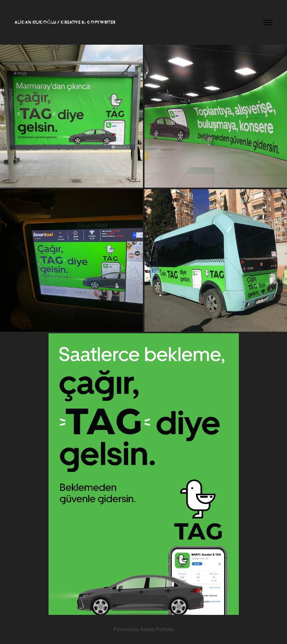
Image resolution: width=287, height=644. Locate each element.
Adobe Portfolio (157, 629)
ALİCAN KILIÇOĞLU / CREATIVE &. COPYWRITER (65, 22)
